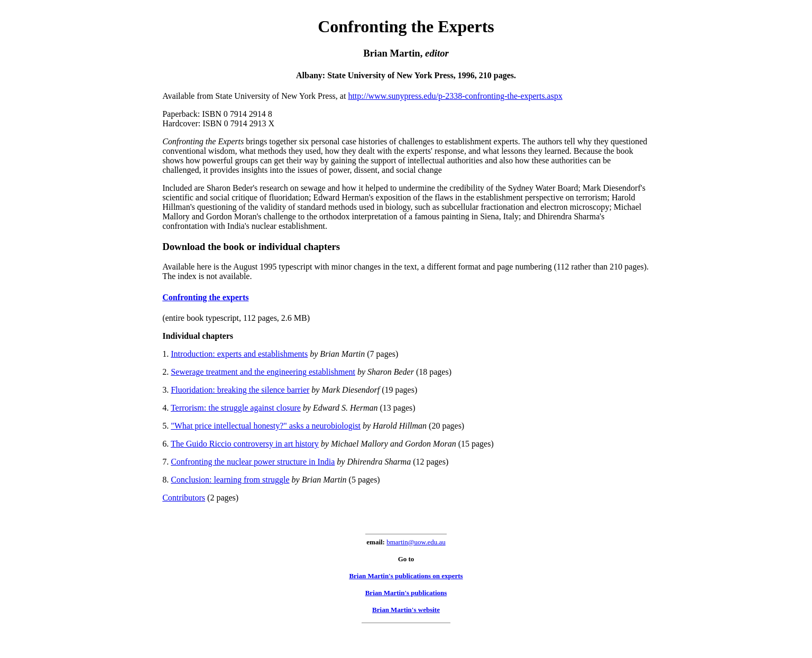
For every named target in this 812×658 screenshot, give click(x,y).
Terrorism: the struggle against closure (236, 408)
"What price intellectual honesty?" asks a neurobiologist (266, 426)
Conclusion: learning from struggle (230, 480)
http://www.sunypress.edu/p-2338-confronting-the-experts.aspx (455, 96)
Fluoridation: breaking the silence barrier (240, 390)
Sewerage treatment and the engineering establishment (263, 372)
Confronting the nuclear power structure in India (253, 462)
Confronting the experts (205, 297)
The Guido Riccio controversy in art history (245, 444)
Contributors (184, 498)
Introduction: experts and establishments (239, 354)
